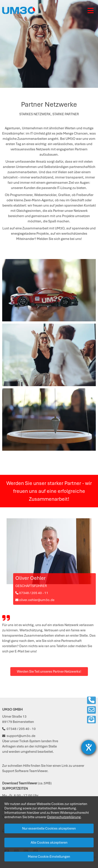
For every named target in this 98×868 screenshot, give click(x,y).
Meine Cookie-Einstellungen (49, 857)
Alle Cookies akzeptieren (49, 843)
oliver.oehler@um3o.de (35, 600)
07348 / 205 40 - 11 (32, 593)
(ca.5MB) (27, 783)
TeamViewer (38, 771)
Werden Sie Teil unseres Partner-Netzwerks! (49, 672)
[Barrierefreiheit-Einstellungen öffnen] (89, 747)
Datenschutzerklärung (64, 817)
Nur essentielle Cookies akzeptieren (49, 828)
